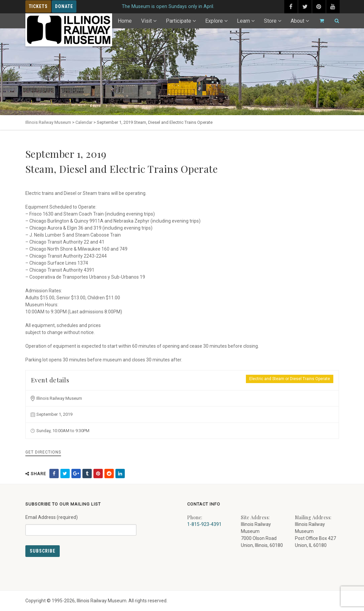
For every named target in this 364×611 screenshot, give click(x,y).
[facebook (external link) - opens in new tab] (291, 7)
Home (125, 21)
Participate (178, 21)
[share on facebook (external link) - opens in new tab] (54, 474)
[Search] (334, 21)
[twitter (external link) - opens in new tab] (305, 7)
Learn (243, 21)
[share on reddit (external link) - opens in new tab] (109, 474)
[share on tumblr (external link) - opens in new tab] (87, 474)
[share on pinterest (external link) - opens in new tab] (98, 474)
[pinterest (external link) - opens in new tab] (319, 7)
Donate (64, 6)
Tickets (38, 6)
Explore (214, 21)
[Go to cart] (319, 21)
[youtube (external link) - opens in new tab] (333, 7)
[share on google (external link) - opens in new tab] (76, 474)
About (297, 21)
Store (270, 21)
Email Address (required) (81, 523)
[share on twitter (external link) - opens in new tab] (65, 474)
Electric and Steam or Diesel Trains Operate (290, 379)
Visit (146, 21)
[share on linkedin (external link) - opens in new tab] (120, 474)
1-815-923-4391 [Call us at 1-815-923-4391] (204, 524)
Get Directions (43, 452)
